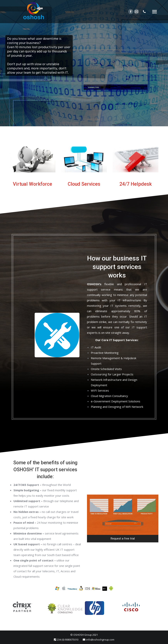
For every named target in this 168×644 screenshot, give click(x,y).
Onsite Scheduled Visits (106, 369)
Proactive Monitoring (105, 353)
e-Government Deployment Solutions (116, 401)
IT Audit (96, 347)
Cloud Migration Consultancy (109, 396)
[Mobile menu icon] (155, 12)
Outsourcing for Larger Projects (112, 374)
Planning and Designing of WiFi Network (117, 407)
